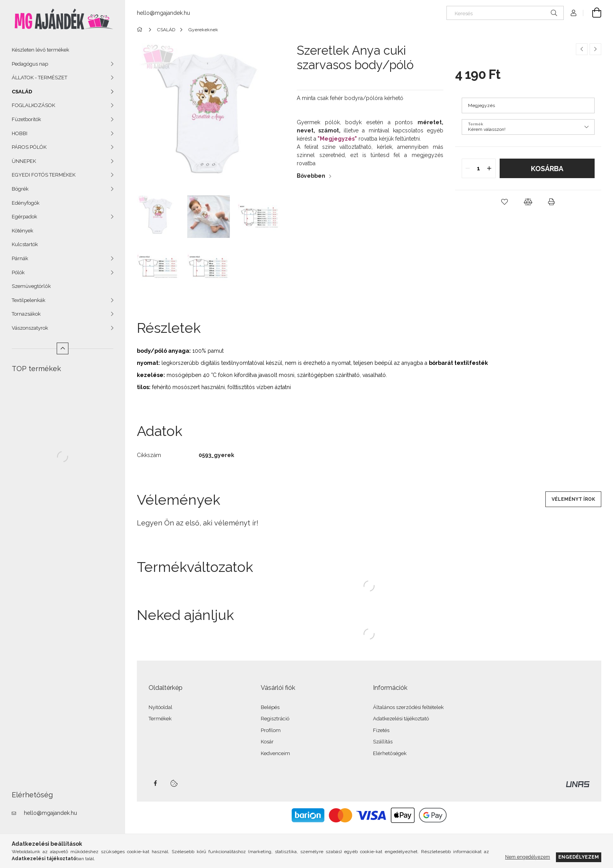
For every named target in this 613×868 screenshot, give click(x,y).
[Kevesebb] (63, 348)
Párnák (20, 258)
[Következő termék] (595, 49)
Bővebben (311, 176)
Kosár (267, 742)
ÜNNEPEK (24, 161)
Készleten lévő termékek (40, 50)
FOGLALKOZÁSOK (33, 105)
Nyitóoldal (160, 707)
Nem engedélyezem (528, 857)
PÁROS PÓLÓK (29, 147)
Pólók (18, 272)
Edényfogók (26, 203)
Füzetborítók (26, 119)
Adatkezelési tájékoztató (401, 719)
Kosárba (547, 169)
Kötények (22, 231)
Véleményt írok (573, 499)
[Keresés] (505, 13)
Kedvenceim (275, 753)
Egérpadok (24, 217)
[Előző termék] (582, 49)
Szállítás (383, 742)
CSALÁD (22, 92)
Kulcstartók (25, 244)
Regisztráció (275, 719)
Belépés (270, 707)
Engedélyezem (579, 857)
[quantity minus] (468, 168)
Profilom (271, 730)
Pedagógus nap (30, 64)
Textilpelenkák (29, 300)
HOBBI (20, 133)
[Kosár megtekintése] (592, 13)
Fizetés (381, 730)
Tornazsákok (26, 314)
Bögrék (20, 189)
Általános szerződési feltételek (408, 707)
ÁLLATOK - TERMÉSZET (39, 78)
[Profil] (574, 13)
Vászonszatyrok (30, 328)
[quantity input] (479, 168)
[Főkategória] (141, 30)
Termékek (160, 719)
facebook (155, 783)
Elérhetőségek (390, 753)
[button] (505, 202)
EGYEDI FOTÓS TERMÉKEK (44, 175)
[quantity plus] (489, 168)
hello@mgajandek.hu (50, 813)
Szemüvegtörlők (31, 286)
